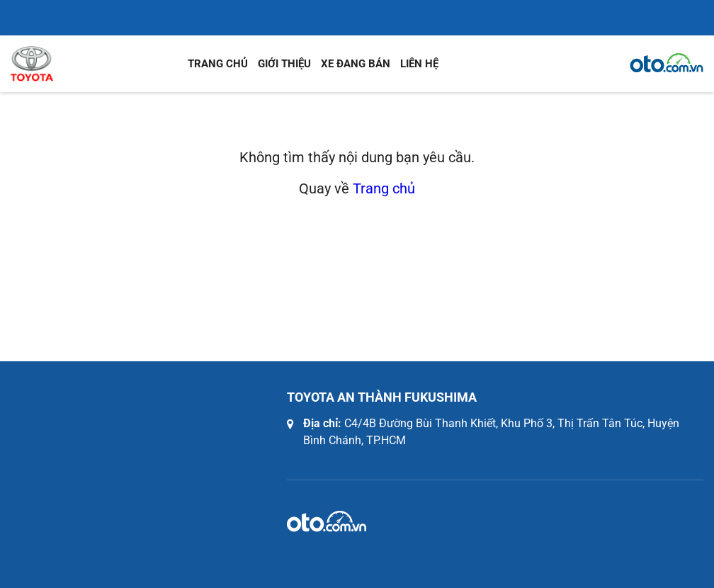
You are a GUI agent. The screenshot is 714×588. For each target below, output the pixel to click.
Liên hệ (419, 64)
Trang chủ (218, 64)
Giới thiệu (284, 64)
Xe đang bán (356, 64)
